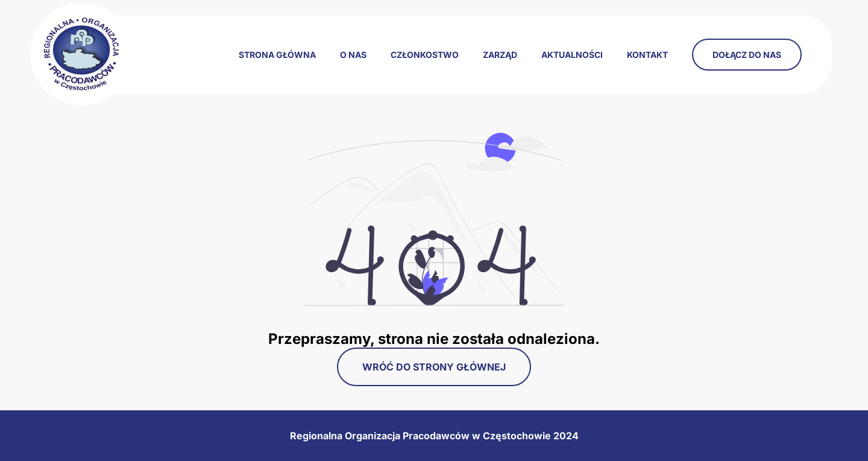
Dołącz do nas (747, 55)
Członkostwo (425, 55)
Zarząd (500, 55)
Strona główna (277, 55)
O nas (353, 55)
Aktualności (572, 55)
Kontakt (647, 55)
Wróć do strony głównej (434, 367)
